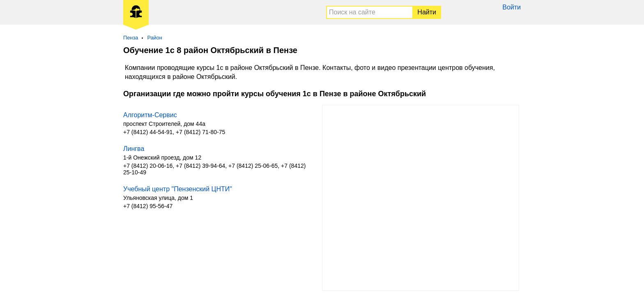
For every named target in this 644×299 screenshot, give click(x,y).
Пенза (131, 38)
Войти (512, 7)
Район (155, 38)
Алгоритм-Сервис (150, 115)
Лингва (134, 149)
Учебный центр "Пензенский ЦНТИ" (178, 189)
